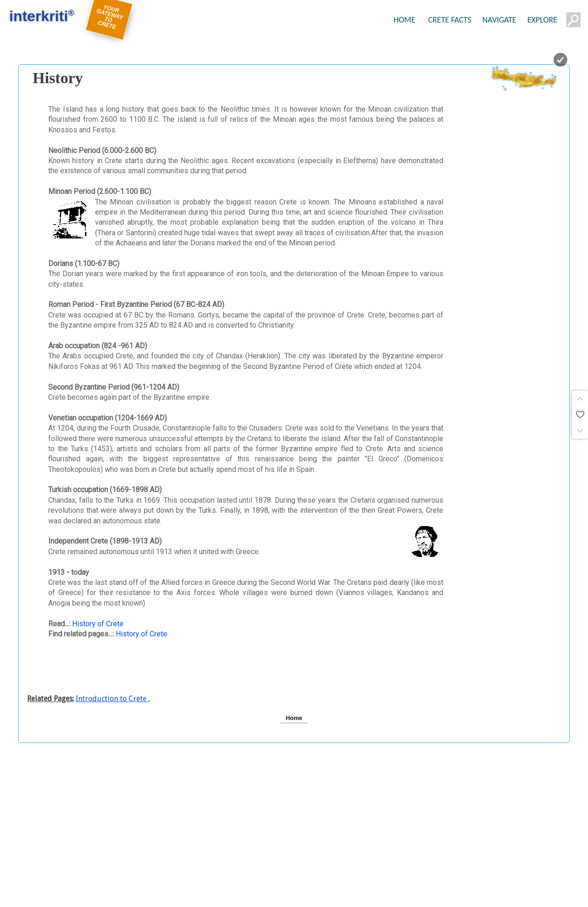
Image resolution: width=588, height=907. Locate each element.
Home (294, 718)
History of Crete (98, 624)
